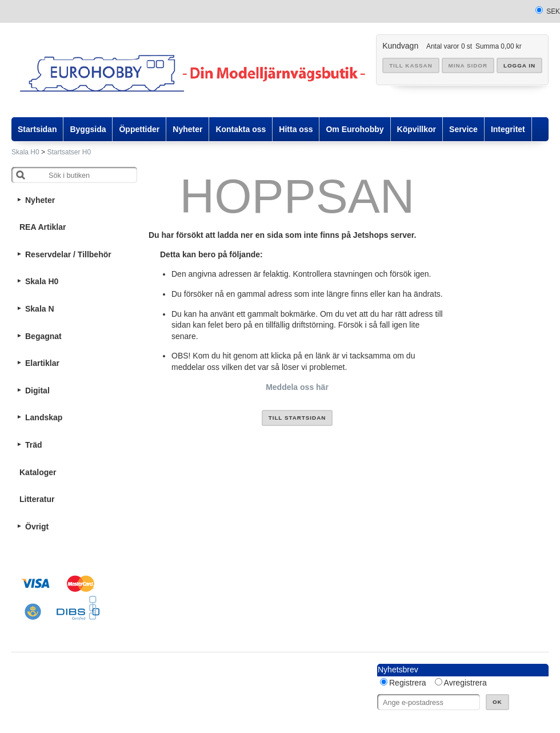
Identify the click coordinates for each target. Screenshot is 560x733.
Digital (37, 391)
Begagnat (43, 336)
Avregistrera (465, 683)
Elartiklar (42, 363)
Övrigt (37, 527)
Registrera (408, 683)
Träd (34, 445)
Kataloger (38, 472)
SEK (553, 11)
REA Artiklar (43, 227)
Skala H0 (25, 152)
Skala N (40, 309)
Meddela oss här (297, 387)
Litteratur (37, 499)
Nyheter (40, 200)
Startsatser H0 (69, 152)
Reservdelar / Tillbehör (68, 254)
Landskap (44, 417)
